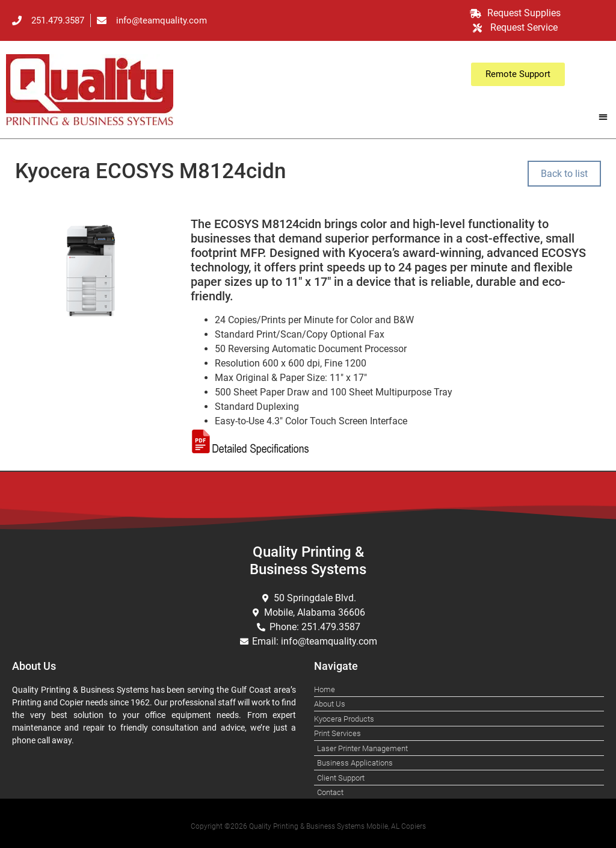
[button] (603, 116)
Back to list (564, 174)
